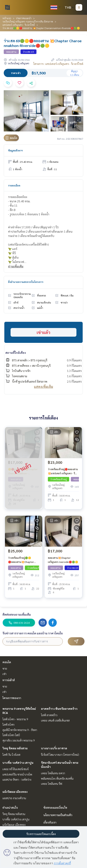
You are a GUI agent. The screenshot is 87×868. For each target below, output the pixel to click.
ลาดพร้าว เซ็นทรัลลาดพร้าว (59, 709)
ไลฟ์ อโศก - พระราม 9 (15, 719)
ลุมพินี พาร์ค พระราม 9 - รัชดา (20, 730)
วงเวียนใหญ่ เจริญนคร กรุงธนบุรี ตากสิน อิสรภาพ (28, 21)
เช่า (4, 674)
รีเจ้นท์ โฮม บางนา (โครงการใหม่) (60, 754)
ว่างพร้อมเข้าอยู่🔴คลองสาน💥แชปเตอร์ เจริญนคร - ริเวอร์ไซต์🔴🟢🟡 (63, 471)
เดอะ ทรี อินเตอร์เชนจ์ (16, 769)
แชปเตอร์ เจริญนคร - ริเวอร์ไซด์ (19, 25)
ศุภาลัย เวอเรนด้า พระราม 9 (19, 740)
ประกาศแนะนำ (24, 18)
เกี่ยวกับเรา (50, 822)
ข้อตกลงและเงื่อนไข (55, 807)
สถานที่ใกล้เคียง (16, 353)
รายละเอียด (14, 185)
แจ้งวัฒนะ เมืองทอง (15, 792)
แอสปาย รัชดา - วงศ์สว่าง (17, 779)
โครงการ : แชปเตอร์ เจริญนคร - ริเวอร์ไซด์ (58, 64)
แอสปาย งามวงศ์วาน (14, 798)
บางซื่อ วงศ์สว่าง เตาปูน (18, 763)
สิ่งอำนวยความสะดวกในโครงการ (26, 282)
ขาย (5, 668)
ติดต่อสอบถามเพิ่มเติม (17, 614)
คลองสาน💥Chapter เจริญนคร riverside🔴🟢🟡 (63, 560)
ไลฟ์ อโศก (8, 724)
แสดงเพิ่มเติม (43, 387)
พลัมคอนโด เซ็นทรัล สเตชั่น (57, 778)
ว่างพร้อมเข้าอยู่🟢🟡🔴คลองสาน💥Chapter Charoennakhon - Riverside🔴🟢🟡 (21, 560)
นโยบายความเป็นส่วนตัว (58, 815)
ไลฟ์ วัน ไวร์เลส (11, 754)
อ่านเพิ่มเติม (16, 266)
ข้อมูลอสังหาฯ (15, 150)
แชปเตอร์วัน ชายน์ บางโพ (17, 774)
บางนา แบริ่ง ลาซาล (54, 748)
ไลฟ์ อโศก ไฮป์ (11, 735)
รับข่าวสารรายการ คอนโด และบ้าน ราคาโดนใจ (33, 633)
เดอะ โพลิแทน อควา (53, 773)
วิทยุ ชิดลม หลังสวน (15, 748)
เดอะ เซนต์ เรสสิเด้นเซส (55, 720)
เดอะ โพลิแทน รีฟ (52, 784)
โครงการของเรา (12, 698)
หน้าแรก (7, 18)
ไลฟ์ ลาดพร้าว (49, 715)
